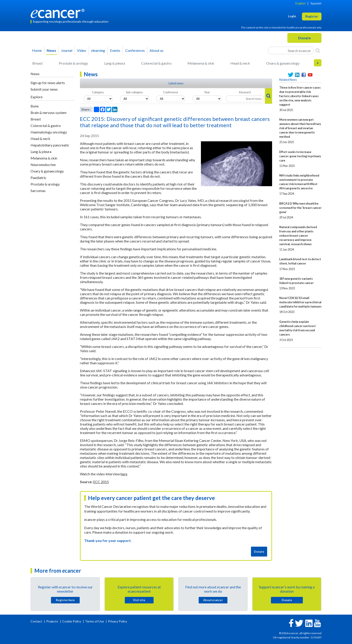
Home (37, 50)
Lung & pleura (115, 63)
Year (207, 92)
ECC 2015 (101, 482)
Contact (37, 621)
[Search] (318, 50)
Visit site (139, 600)
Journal (67, 50)
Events (115, 50)
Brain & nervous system (48, 112)
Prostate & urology (73, 63)
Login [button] (292, 16)
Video (82, 50)
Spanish (316, 3)
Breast (37, 63)
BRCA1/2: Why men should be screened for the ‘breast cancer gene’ (300, 208)
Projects (53, 621)
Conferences (135, 50)
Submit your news (44, 89)
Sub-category (134, 92)
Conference (171, 92)
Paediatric (38, 178)
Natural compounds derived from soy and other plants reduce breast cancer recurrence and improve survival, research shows (298, 236)
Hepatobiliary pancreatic (50, 145)
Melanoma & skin (201, 63)
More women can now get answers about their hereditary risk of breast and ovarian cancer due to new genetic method (300, 128)
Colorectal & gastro (156, 63)
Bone (35, 106)
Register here (65, 600)
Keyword (245, 92)
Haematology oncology (49, 132)
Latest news (176, 83)
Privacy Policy (118, 621)
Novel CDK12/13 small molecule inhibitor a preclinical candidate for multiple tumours (300, 302)
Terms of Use (95, 621)
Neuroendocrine (43, 165)
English (300, 3)
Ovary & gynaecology (283, 63)
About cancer (213, 600)
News (51, 50)
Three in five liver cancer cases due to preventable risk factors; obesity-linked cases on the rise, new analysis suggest (300, 96)
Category (98, 92)
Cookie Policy (72, 621)
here (124, 474)
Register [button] (312, 16)
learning (98, 50)
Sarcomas (38, 191)
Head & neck (240, 63)
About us (156, 50)
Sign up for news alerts (48, 83)
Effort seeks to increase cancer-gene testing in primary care (300, 156)
